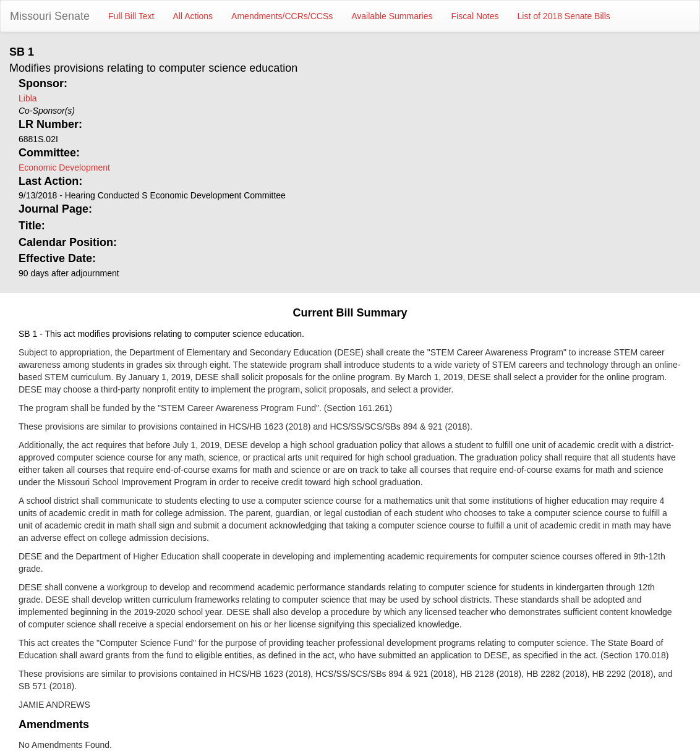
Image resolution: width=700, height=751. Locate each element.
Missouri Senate (50, 16)
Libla (28, 98)
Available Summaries (392, 16)
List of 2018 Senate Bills (564, 16)
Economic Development (64, 168)
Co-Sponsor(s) (47, 111)
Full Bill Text (131, 16)
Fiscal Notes (475, 16)
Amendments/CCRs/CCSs (282, 16)
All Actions (193, 16)
